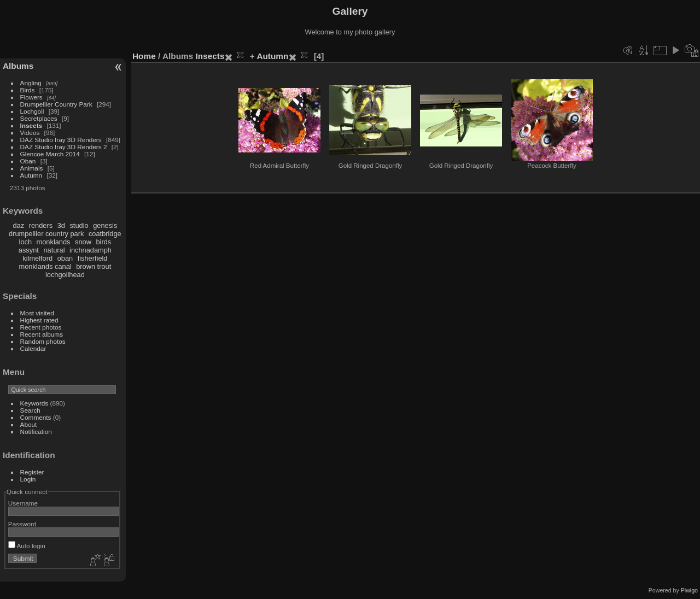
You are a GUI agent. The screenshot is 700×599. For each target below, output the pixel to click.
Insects (31, 125)
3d (61, 225)
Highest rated (39, 320)
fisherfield (93, 258)
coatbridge (105, 234)
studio (79, 225)
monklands (54, 242)
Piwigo (689, 590)
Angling (31, 83)
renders (41, 225)
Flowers (31, 97)
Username (23, 503)
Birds (28, 90)
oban (65, 258)
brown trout (94, 266)
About (29, 424)
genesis (105, 225)
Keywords (34, 403)
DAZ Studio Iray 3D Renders (61, 140)
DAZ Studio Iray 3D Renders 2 (64, 147)
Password (22, 524)
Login (28, 479)
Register (32, 472)
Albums (18, 66)
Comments (36, 417)
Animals (32, 168)
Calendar (33, 348)
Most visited (37, 313)
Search (30, 410)
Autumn (31, 175)
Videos (30, 133)
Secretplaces (39, 118)
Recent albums (42, 334)
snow (83, 242)
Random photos (43, 341)
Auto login (27, 546)
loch (25, 242)
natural (54, 250)
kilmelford (37, 258)
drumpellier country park (46, 234)
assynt (29, 250)
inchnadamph (91, 250)
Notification (36, 431)
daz (19, 225)
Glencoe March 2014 (50, 154)
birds (103, 242)
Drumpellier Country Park (56, 104)
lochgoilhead (65, 275)
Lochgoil (32, 111)
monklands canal (45, 266)
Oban (28, 161)
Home (144, 56)
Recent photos (41, 327)
